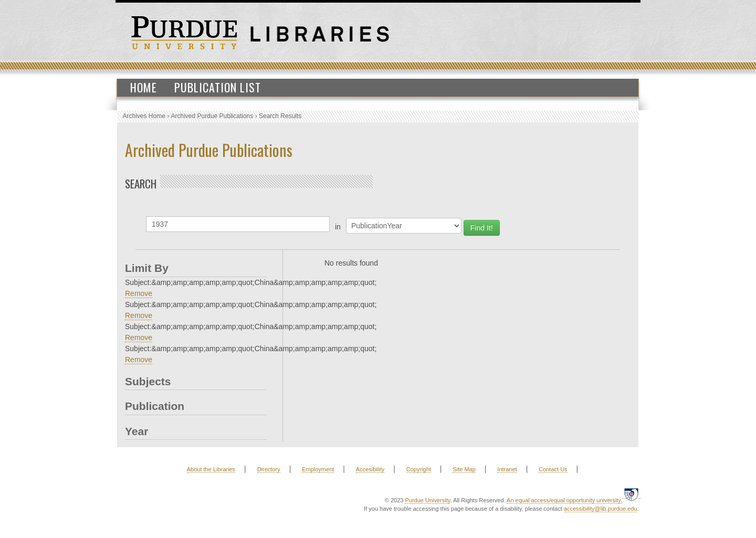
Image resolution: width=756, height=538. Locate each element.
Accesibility (370, 469)
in (338, 227)
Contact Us (553, 469)
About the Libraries (211, 469)
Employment (318, 469)
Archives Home (144, 116)
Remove (139, 293)
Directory (269, 469)
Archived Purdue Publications (212, 116)
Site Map (464, 469)
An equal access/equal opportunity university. (564, 500)
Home (144, 87)
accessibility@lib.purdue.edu (601, 509)
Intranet (507, 469)
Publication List (218, 87)
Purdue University (427, 500)
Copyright (419, 469)
